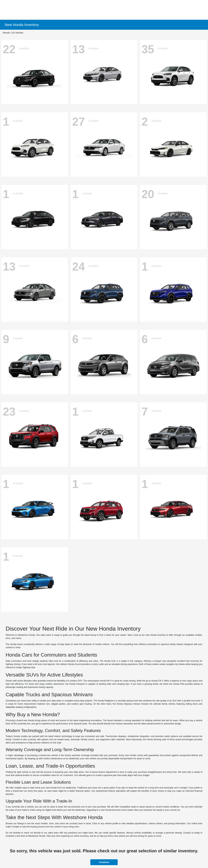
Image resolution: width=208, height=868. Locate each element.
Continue (104, 862)
